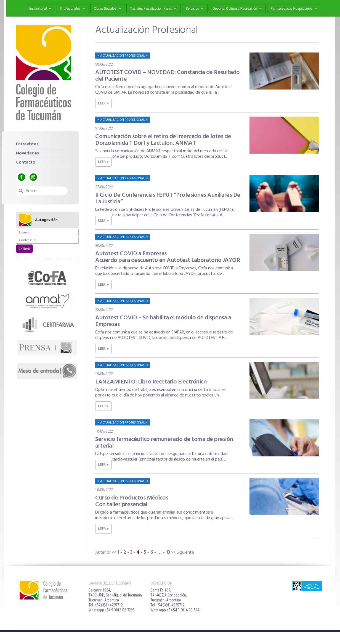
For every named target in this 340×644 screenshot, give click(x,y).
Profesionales (73, 9)
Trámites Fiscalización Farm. (154, 9)
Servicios (195, 9)
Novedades (27, 153)
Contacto (26, 162)
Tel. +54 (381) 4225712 (106, 605)
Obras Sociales (107, 9)
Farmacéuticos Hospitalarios (294, 9)
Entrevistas (27, 144)
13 (168, 552)
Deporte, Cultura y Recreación (237, 9)
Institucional (40, 9)
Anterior (103, 553)
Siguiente (185, 553)
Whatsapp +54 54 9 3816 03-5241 (176, 610)
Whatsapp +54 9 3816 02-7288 (112, 610)
